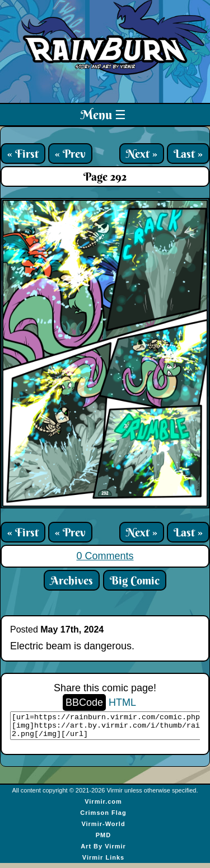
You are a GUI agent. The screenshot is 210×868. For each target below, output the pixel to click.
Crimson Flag (103, 818)
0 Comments (105, 556)
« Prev (70, 154)
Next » (142, 154)
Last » (188, 154)
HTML (122, 702)
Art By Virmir (103, 851)
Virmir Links (103, 862)
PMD (103, 840)
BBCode (84, 702)
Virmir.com (103, 806)
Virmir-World (103, 829)
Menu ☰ (103, 115)
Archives (72, 580)
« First (23, 154)
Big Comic (135, 580)
